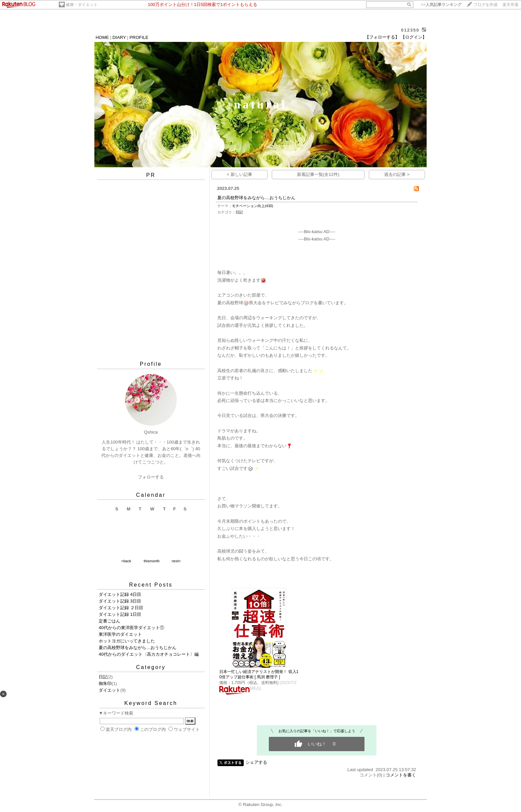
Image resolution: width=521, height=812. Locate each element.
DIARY (119, 37)
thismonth (152, 561)
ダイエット (109, 690)
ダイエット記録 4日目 (120, 594)
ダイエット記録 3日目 (120, 601)
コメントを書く (401, 775)
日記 (103, 677)
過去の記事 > (397, 174)
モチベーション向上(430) (253, 206)
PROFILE (139, 37)
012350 (410, 30)
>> (441, 5)
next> (176, 561)
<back (126, 561)
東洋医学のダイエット (120, 634)
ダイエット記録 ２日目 (121, 608)
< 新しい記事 (239, 174)
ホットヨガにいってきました (127, 641)
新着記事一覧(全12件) (318, 174)
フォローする (151, 477)
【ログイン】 (414, 37)
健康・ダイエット (82, 5)
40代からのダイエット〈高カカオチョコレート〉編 (149, 654)
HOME (102, 37)
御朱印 (105, 683)
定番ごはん (109, 621)
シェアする (256, 762)
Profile (151, 364)
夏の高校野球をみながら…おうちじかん (138, 648)
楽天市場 (510, 5)
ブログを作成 (485, 5)
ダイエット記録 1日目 (120, 614)
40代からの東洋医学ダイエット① (131, 628)
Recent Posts (151, 585)
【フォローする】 (382, 37)
